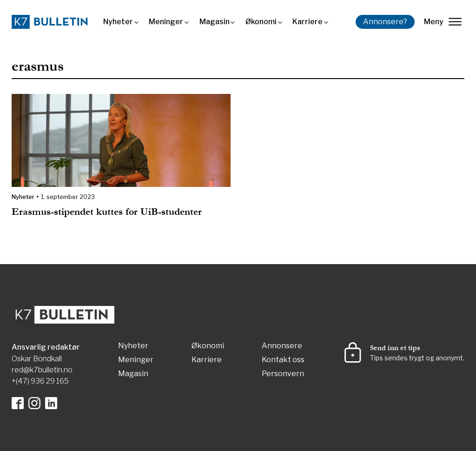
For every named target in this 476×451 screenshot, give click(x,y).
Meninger (166, 22)
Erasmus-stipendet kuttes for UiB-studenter (109, 212)
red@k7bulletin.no (42, 370)
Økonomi (261, 22)
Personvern (283, 374)
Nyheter (118, 22)
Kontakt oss (283, 360)
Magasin (215, 22)
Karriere (307, 22)
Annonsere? (385, 22)
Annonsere (282, 346)
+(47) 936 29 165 (40, 381)
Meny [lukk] (443, 22)
